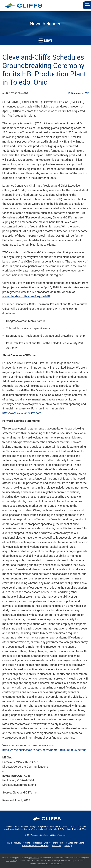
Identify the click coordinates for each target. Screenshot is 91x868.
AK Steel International (75, 843)
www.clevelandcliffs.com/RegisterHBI (26, 296)
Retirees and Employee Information (48, 843)
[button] (87, 5)
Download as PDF (78, 93)
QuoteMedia (34, 858)
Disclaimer (57, 846)
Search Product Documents (18, 843)
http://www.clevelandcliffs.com (22, 413)
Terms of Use (56, 863)
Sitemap (68, 846)
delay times (11, 861)
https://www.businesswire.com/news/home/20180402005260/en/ (44, 750)
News (45, 40)
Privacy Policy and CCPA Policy (36, 846)
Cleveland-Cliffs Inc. (41, 835)
